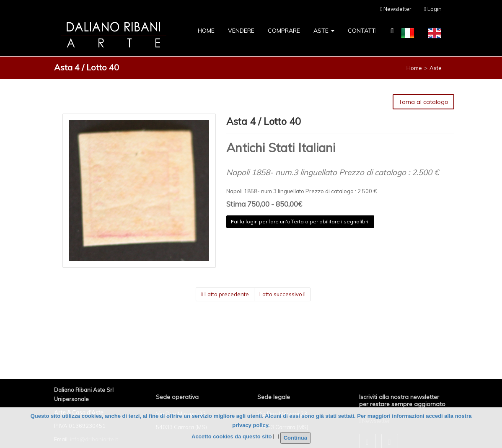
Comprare (284, 31)
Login (433, 9)
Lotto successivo (282, 294)
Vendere (241, 31)
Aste (324, 31)
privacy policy (250, 425)
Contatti (362, 31)
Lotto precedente (225, 294)
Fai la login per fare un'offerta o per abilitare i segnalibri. (300, 221)
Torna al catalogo (423, 102)
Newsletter (396, 9)
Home (206, 31)
